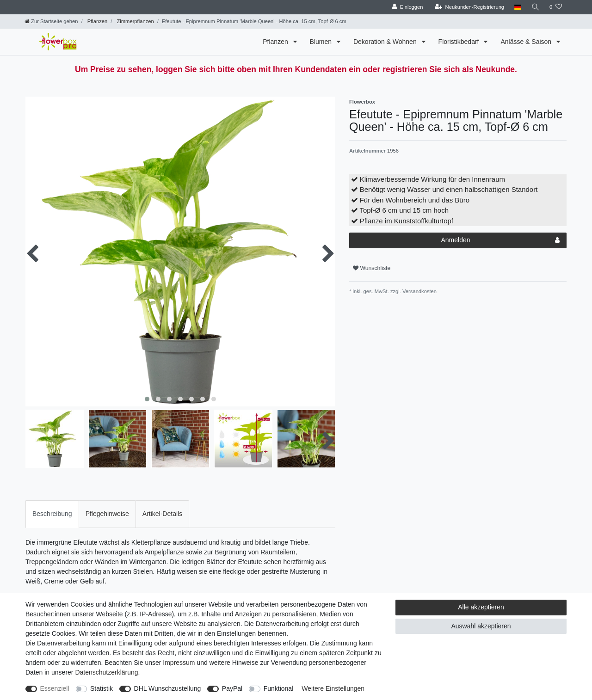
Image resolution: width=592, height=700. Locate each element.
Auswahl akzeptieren (481, 626)
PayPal (232, 688)
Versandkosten (419, 291)
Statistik (102, 688)
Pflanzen (97, 21)
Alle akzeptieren (481, 607)
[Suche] (535, 7)
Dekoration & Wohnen (386, 42)
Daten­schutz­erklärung (106, 672)
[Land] (517, 7)
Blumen (322, 42)
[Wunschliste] (556, 7)
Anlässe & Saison (527, 42)
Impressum (179, 663)
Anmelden (500, 240)
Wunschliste (372, 268)
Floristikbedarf (460, 42)
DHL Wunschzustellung (168, 688)
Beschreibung (52, 514)
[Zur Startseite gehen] (51, 21)
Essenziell (55, 688)
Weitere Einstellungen (333, 688)
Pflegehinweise (107, 514)
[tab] (52, 514)
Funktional (279, 688)
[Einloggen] (407, 7)
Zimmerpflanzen (134, 21)
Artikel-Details (162, 514)
